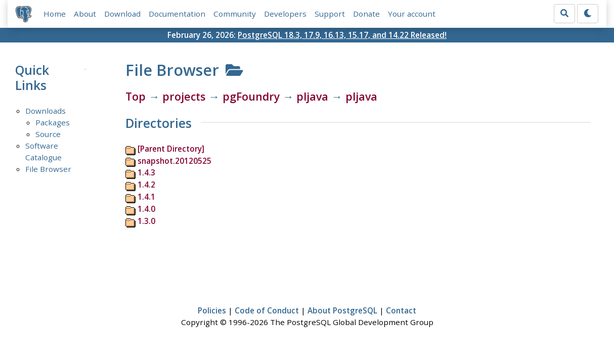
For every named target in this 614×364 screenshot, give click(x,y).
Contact (401, 310)
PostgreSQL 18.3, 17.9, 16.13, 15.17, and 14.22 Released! (342, 35)
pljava (312, 96)
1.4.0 (146, 209)
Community (235, 14)
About (85, 14)
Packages (53, 122)
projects (184, 96)
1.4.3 (146, 172)
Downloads (46, 111)
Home (55, 14)
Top (136, 96)
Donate (366, 14)
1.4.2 (146, 185)
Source (48, 134)
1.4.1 (146, 197)
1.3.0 (146, 221)
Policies (212, 310)
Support (330, 14)
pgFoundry (251, 96)
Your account (412, 14)
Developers (285, 14)
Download (122, 14)
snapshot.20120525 (174, 161)
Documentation (177, 14)
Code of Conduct (267, 310)
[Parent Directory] (171, 149)
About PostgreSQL (342, 310)
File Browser (48, 169)
